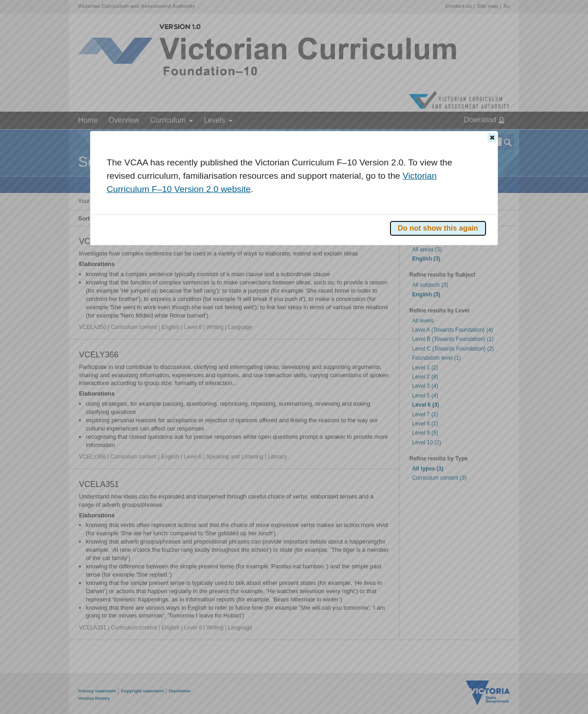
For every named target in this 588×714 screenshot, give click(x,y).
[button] (492, 137)
